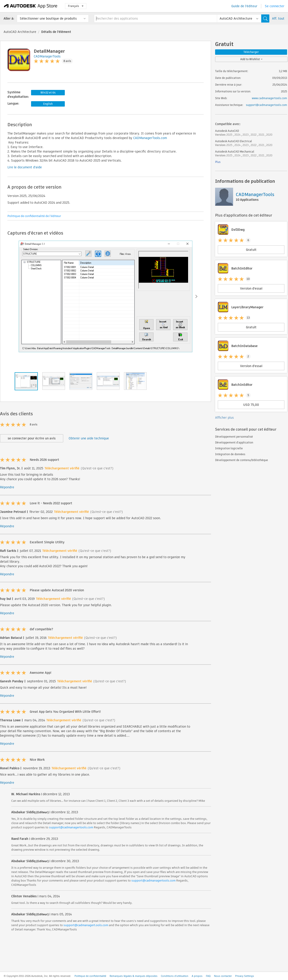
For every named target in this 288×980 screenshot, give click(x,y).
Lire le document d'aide (25, 167)
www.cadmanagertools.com (269, 98)
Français (76, 6)
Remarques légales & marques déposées (134, 976)
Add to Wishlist (251, 59)
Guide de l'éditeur (244, 6)
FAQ (208, 976)
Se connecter (275, 6)
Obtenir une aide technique (89, 438)
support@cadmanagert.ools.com (86, 925)
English (48, 104)
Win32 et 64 (48, 93)
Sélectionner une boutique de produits (48, 18)
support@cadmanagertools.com (71, 827)
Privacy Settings (245, 976)
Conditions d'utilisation (175, 976)
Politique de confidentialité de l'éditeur (34, 216)
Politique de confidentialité (90, 976)
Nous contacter (223, 976)
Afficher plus (224, 418)
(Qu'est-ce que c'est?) (97, 468)
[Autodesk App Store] (31, 6)
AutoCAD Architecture (20, 32)
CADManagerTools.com (150, 138)
